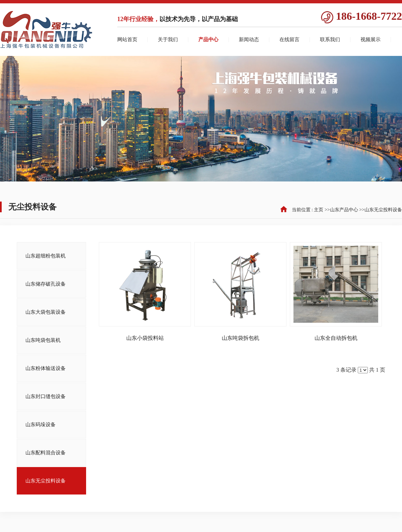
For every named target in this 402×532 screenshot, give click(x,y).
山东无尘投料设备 (383, 210)
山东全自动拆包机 (336, 338)
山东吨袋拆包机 (241, 338)
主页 (319, 210)
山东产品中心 (344, 210)
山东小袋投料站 (145, 338)
